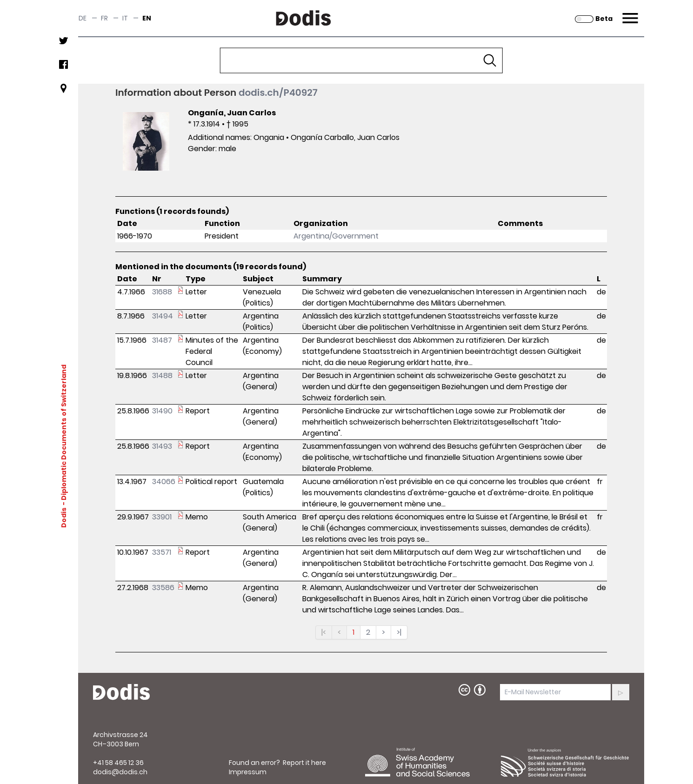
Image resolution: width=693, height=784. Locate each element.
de (83, 18)
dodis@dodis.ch (120, 772)
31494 (163, 316)
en (147, 18)
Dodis (64, 517)
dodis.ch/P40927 (278, 93)
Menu (629, 13)
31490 (162, 411)
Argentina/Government (336, 236)
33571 (162, 552)
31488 (162, 375)
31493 (162, 446)
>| (399, 632)
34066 (164, 482)
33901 (162, 517)
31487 (162, 340)
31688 (162, 292)
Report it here (304, 763)
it (125, 18)
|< (324, 632)
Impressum (248, 772)
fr (104, 18)
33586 (163, 588)
